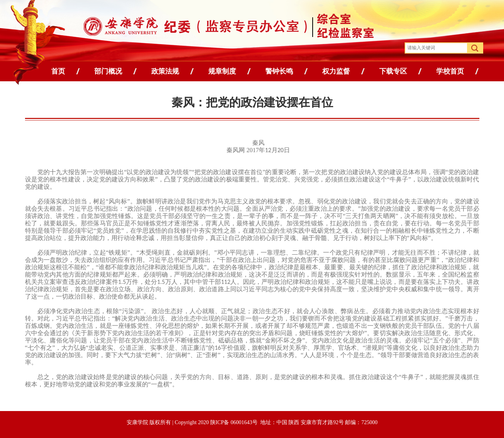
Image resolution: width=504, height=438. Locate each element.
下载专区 (393, 71)
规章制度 (222, 71)
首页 (58, 71)
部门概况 (108, 71)
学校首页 (450, 71)
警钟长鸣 (279, 71)
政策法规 (165, 71)
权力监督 (336, 71)
